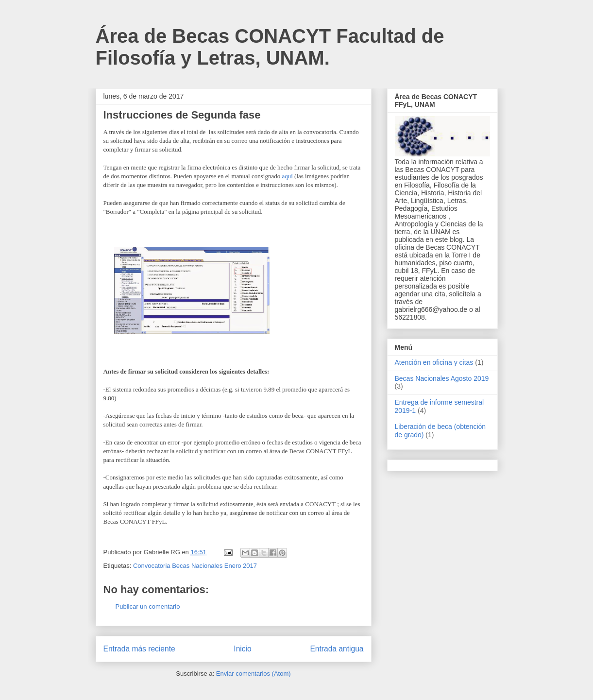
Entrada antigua (337, 649)
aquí (287, 176)
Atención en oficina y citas (434, 362)
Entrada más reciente (139, 649)
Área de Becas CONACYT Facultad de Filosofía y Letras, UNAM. (270, 47)
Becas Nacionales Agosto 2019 (442, 378)
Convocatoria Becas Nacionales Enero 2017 (195, 566)
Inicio (242, 649)
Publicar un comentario (148, 606)
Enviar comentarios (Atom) (254, 674)
